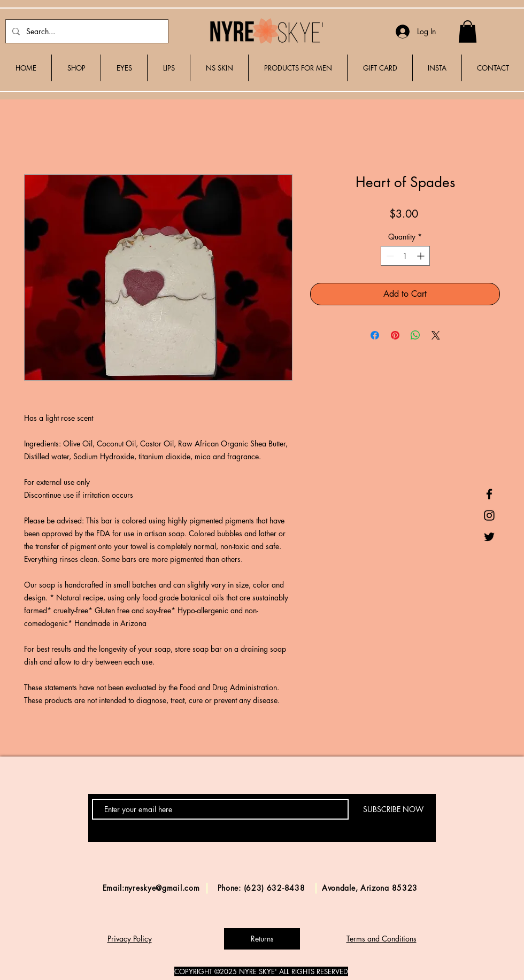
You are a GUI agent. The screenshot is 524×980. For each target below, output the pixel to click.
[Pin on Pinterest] (395, 335)
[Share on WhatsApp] (415, 335)
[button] (468, 32)
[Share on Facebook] (375, 335)
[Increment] (422, 256)
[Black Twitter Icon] (489, 537)
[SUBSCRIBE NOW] (393, 809)
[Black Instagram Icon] (489, 515)
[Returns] (262, 939)
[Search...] (86, 31)
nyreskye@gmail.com (162, 888)
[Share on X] (436, 335)
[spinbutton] (405, 256)
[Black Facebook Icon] (489, 494)
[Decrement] (389, 256)
